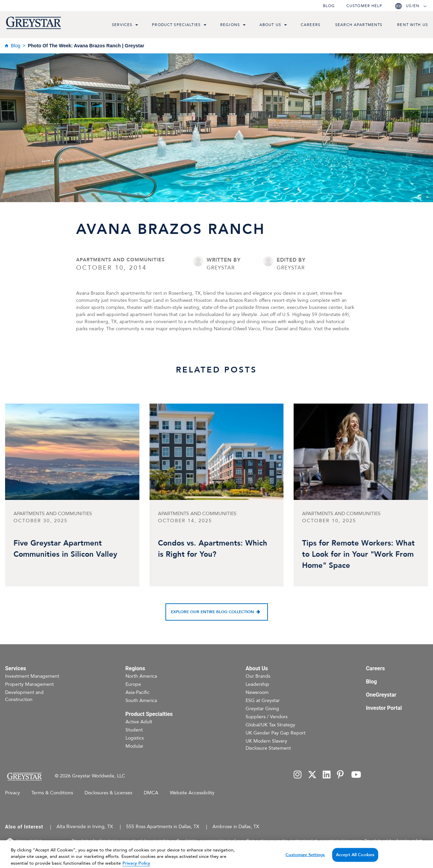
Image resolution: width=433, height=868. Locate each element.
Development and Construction (24, 696)
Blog (329, 6)
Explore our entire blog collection (212, 612)
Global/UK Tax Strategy (270, 725)
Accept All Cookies (355, 859)
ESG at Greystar (263, 701)
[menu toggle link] (137, 26)
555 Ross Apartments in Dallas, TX (163, 827)
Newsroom (257, 692)
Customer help (364, 6)
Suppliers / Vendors (267, 717)
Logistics (135, 738)
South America (141, 701)
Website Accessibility (192, 793)
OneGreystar (381, 695)
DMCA (151, 793)
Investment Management (32, 676)
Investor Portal (384, 708)
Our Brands (258, 676)
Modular (134, 746)
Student (134, 730)
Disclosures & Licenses (108, 793)
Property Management (29, 684)
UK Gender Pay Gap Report (276, 733)
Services (122, 25)
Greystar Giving (262, 709)
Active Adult (139, 722)
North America (141, 676)
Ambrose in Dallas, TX (236, 827)
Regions (230, 25)
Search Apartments (359, 25)
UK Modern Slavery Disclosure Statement (268, 745)
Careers (311, 25)
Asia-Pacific (138, 692)
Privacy (13, 793)
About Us (270, 25)
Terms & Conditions (52, 793)
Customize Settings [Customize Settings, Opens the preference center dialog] (305, 859)
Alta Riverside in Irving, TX (85, 827)
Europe (133, 684)
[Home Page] (24, 777)
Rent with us (413, 25)
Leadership (257, 684)
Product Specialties (176, 25)
